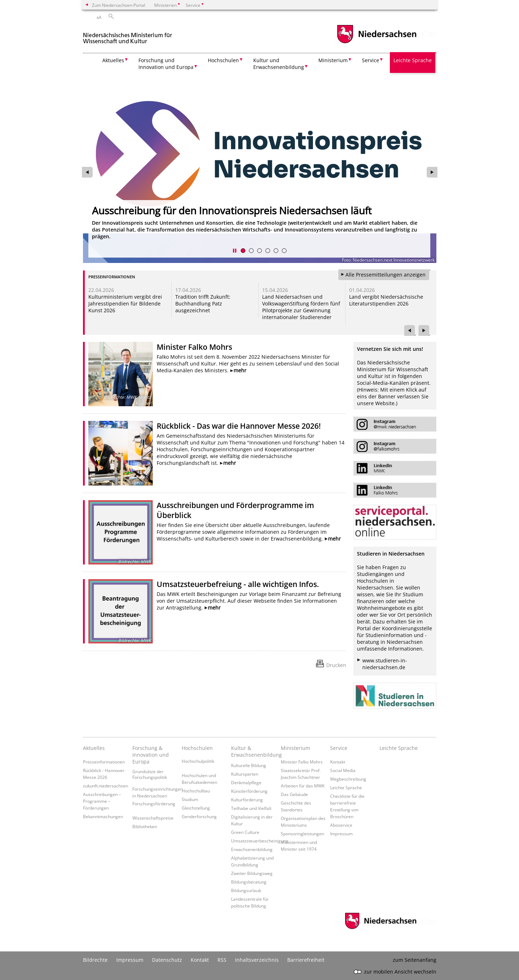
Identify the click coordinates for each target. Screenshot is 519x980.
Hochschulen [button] (223, 60)
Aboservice (341, 825)
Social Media (343, 770)
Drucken (336, 665)
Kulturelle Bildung (249, 765)
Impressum (341, 834)
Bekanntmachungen (103, 816)
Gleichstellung (196, 808)
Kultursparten (245, 774)
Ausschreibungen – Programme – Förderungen (102, 801)
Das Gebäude (294, 794)
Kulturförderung (247, 800)
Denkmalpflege (246, 782)
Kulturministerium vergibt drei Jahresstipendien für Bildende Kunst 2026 (125, 304)
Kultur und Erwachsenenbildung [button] (279, 64)
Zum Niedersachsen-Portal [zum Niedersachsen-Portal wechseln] (119, 5)
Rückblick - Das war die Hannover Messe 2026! (239, 426)
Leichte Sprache (413, 60)
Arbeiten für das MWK (303, 786)
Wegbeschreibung (348, 779)
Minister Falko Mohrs (194, 347)
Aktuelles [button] (113, 60)
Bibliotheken (145, 826)
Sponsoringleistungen (302, 834)
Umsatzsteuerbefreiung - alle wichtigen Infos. (238, 584)
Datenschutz (167, 960)
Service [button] (371, 60)
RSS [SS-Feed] (222, 960)
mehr (240, 370)
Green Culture (245, 832)
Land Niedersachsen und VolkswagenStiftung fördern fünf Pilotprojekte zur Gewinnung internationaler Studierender (301, 307)
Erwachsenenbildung (252, 849)
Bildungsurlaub (246, 890)
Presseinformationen (104, 762)
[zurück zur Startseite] (128, 35)
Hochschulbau (196, 791)
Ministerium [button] (333, 60)
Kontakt (338, 762)
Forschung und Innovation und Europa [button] (166, 64)
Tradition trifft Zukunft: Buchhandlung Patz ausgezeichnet (203, 304)
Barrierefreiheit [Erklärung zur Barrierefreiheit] (306, 960)
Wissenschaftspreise (153, 818)
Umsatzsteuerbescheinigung (260, 841)
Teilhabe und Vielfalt (251, 808)
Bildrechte (95, 960)
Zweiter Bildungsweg (252, 873)
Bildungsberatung (249, 882)
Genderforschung (199, 816)
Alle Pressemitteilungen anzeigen (386, 275)
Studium (190, 799)
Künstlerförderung (249, 791)
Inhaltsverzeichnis (257, 960)
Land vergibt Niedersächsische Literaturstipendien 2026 (386, 300)
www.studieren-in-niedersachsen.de (385, 664)
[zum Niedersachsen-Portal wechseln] (377, 42)
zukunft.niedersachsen (106, 786)
